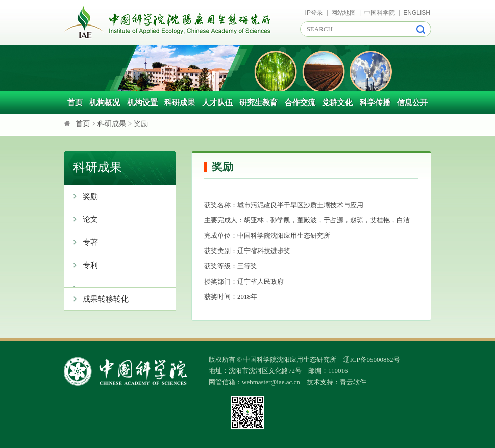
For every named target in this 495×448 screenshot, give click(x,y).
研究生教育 (258, 103)
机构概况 (105, 103)
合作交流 (300, 103)
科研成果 (180, 103)
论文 (81, 219)
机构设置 (142, 103)
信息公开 (412, 103)
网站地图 (343, 13)
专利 (81, 265)
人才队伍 (217, 103)
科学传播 (375, 103)
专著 (81, 242)
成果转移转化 (96, 299)
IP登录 (314, 13)
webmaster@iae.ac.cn (271, 382)
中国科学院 (380, 13)
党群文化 (337, 103)
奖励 (141, 124)
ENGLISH (417, 13)
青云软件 (353, 382)
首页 (75, 103)
